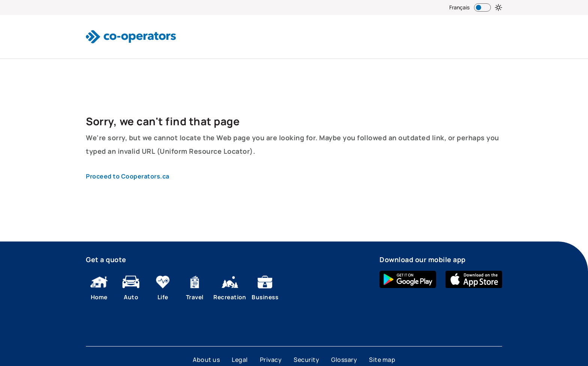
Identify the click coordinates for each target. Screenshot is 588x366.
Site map (382, 360)
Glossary (344, 360)
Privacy (271, 360)
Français (459, 7)
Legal (240, 360)
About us (206, 360)
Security (306, 360)
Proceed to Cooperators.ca (128, 176)
